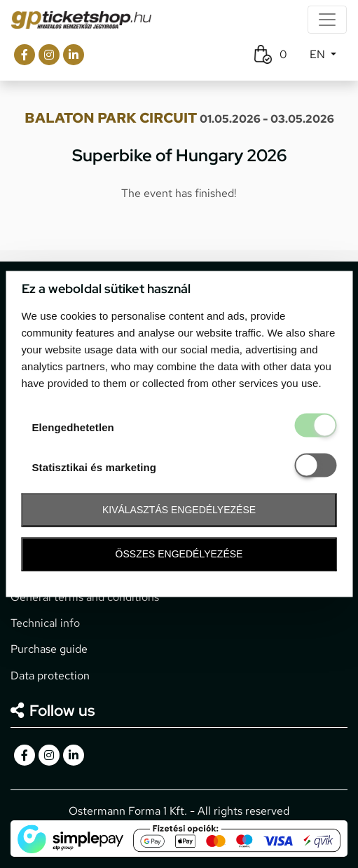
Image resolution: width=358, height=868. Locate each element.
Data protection (50, 676)
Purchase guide (49, 649)
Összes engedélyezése (179, 554)
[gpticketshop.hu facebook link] (25, 55)
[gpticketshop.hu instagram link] (49, 55)
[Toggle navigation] (327, 20)
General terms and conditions (85, 597)
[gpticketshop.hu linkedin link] (74, 55)
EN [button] (319, 54)
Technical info (45, 623)
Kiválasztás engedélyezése (179, 510)
